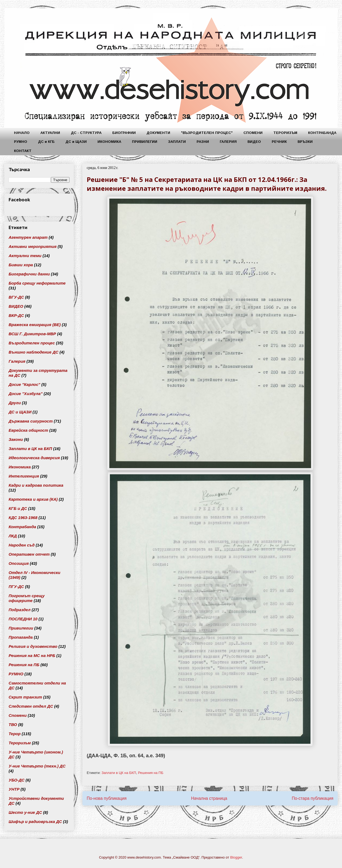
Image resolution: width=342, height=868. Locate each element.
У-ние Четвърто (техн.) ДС (37, 766)
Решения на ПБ (151, 773)
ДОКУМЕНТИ (158, 133)
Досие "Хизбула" (26, 394)
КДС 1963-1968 (23, 518)
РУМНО (21, 142)
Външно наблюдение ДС (34, 352)
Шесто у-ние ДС (25, 812)
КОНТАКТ (23, 151)
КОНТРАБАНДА (322, 133)
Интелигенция (24, 476)
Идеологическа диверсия (34, 458)
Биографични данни (29, 274)
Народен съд (22, 545)
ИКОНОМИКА (109, 142)
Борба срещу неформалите (37, 283)
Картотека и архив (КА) (33, 499)
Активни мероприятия (33, 246)
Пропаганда (21, 637)
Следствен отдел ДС (31, 706)
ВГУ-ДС (16, 297)
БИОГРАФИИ (124, 133)
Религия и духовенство (33, 646)
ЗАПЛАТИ (177, 142)
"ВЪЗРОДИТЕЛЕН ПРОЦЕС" (207, 133)
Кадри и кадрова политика (36, 485)
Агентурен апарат (28, 237)
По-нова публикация (107, 798)
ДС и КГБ (46, 142)
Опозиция (19, 563)
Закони (16, 439)
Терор (15, 734)
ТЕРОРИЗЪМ (285, 133)
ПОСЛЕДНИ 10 (23, 619)
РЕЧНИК (279, 142)
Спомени (18, 715)
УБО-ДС (17, 780)
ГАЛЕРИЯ (228, 142)
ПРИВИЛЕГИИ (145, 142)
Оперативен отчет (29, 554)
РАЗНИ (203, 142)
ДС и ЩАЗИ (76, 142)
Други (15, 403)
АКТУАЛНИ (50, 133)
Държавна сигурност (31, 421)
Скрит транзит (25, 697)
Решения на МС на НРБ (32, 656)
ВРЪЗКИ (305, 142)
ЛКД (13, 536)
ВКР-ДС (16, 315)
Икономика (20, 467)
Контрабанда (22, 527)
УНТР (14, 789)
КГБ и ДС (18, 508)
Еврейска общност (28, 430)
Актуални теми (25, 256)
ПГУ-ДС (16, 587)
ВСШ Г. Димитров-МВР (32, 334)
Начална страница (209, 798)
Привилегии (21, 628)
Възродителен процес (32, 343)
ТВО (13, 725)
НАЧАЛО (22, 133)
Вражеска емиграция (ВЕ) (35, 325)
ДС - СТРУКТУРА (86, 133)
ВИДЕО (254, 142)
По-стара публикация (313, 798)
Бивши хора (21, 265)
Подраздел (20, 610)
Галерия (17, 361)
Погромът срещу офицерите (27, 598)
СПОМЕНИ (253, 133)
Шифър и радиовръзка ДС (35, 822)
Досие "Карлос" (24, 384)
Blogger (236, 857)
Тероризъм (20, 743)
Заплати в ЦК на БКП (119, 773)
